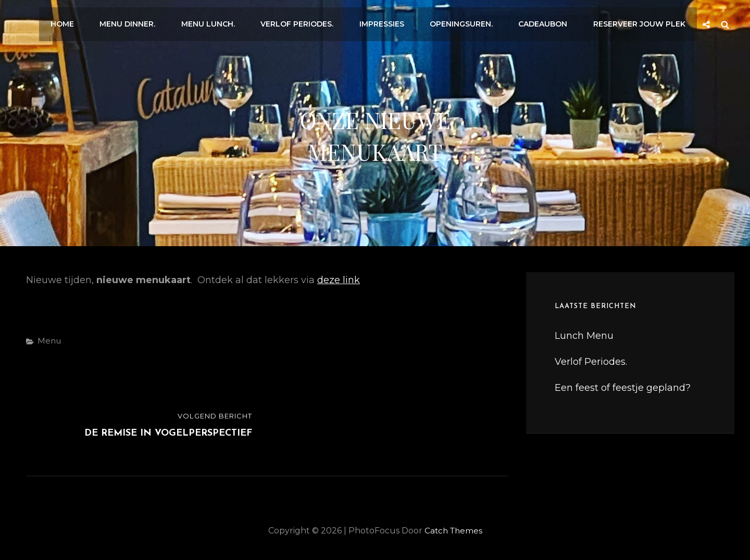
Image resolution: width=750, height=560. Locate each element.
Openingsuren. (467, 22)
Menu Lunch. (221, 22)
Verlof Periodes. (307, 22)
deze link (339, 280)
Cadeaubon (546, 22)
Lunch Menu (584, 336)
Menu (49, 341)
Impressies (390, 22)
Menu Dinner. (142, 22)
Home (79, 22)
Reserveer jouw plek (640, 22)
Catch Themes (453, 531)
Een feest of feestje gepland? (623, 388)
